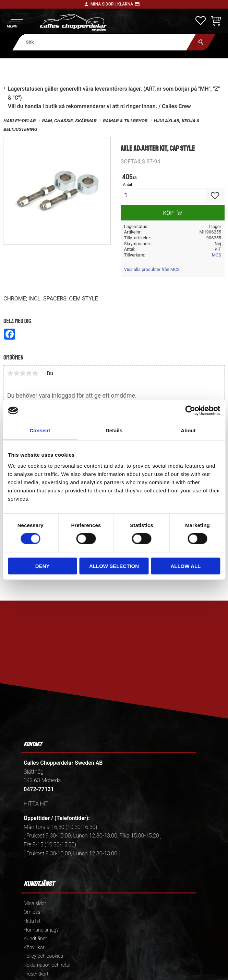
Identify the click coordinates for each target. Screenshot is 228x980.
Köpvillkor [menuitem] (34, 948)
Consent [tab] (40, 430)
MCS (217, 255)
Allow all (185, 566)
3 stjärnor (23, 373)
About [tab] (188, 430)
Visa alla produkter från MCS (152, 269)
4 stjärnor (29, 373)
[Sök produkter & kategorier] (104, 42)
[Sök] (201, 42)
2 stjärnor (16, 373)
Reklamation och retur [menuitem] (47, 965)
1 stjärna (10, 373)
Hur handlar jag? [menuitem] (41, 930)
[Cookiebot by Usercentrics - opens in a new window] (190, 411)
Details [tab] (114, 430)
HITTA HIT (36, 804)
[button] (15, 22)
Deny (43, 566)
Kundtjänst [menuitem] (35, 939)
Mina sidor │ (104, 4)
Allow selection (114, 566)
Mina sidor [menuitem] (35, 904)
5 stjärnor (35, 373)
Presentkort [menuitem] (36, 974)
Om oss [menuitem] (32, 912)
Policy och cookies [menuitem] (43, 956)
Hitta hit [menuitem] (32, 921)
